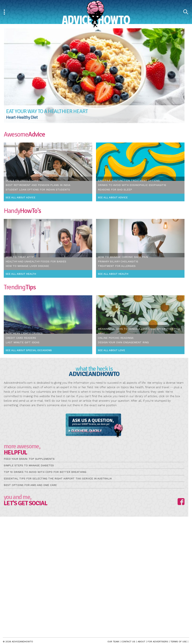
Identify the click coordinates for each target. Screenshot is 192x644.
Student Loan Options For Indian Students (38, 190)
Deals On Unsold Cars (22, 181)
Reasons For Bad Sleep (115, 190)
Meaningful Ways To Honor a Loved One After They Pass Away (139, 331)
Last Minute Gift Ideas (22, 342)
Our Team (113, 642)
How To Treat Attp (20, 257)
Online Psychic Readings (116, 338)
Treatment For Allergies (117, 266)
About (141, 642)
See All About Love (111, 350)
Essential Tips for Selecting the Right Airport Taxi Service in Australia (58, 478)
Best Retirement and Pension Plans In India (38, 185)
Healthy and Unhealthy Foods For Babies (36, 261)
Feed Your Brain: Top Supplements (29, 459)
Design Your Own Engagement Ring (123, 342)
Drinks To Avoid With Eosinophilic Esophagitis (132, 185)
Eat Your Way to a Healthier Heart (47, 111)
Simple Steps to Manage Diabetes (29, 465)
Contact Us (128, 642)
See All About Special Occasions (29, 350)
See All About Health (21, 274)
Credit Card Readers (21, 338)
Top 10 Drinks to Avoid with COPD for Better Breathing (45, 472)
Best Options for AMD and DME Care (30, 485)
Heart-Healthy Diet (22, 117)
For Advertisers (158, 642)
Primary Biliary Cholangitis (118, 261)
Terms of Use (179, 642)
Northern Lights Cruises (24, 333)
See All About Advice (21, 197)
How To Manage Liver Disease (27, 266)
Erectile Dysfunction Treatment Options (129, 181)
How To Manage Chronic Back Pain (123, 257)
